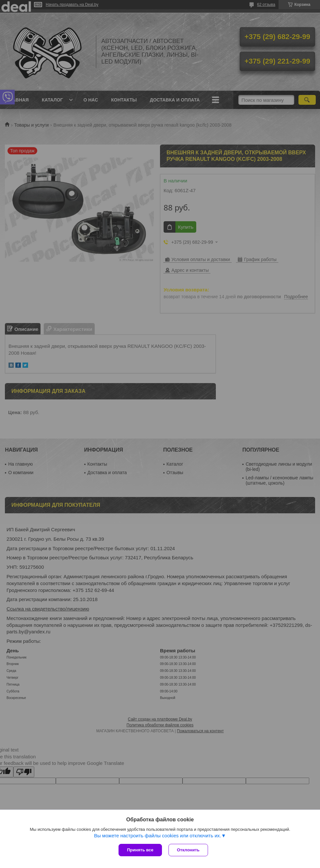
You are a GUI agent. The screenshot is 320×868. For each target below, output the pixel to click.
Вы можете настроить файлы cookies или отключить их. (158, 836)
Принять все (140, 850)
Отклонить (188, 850)
